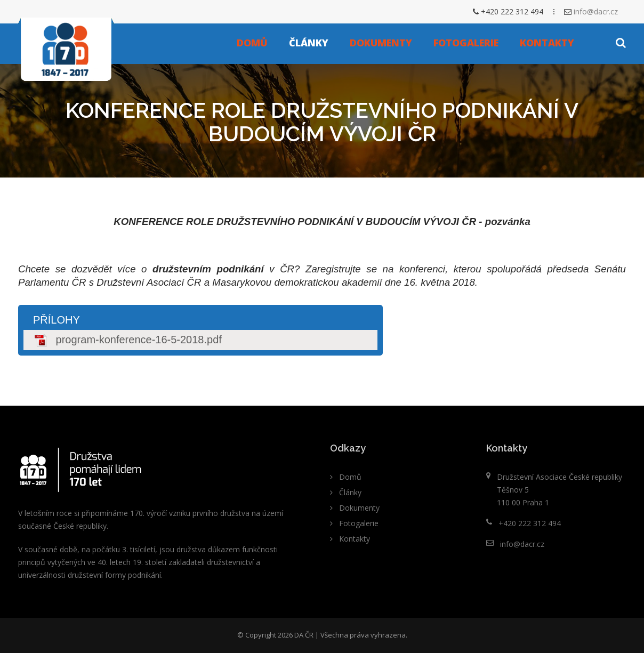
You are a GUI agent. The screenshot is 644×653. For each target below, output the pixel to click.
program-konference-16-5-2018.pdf (139, 340)
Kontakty (547, 43)
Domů (252, 43)
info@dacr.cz (596, 11)
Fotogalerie (466, 43)
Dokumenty (381, 43)
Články (309, 43)
